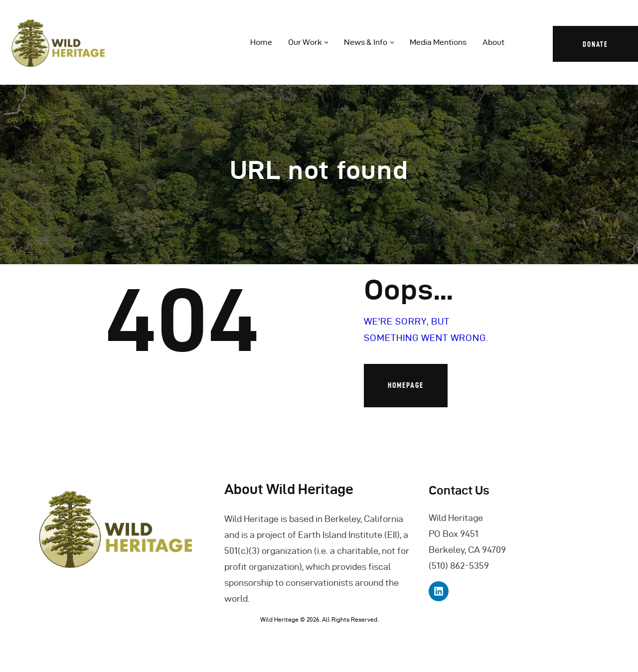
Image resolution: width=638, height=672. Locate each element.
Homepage (406, 385)
